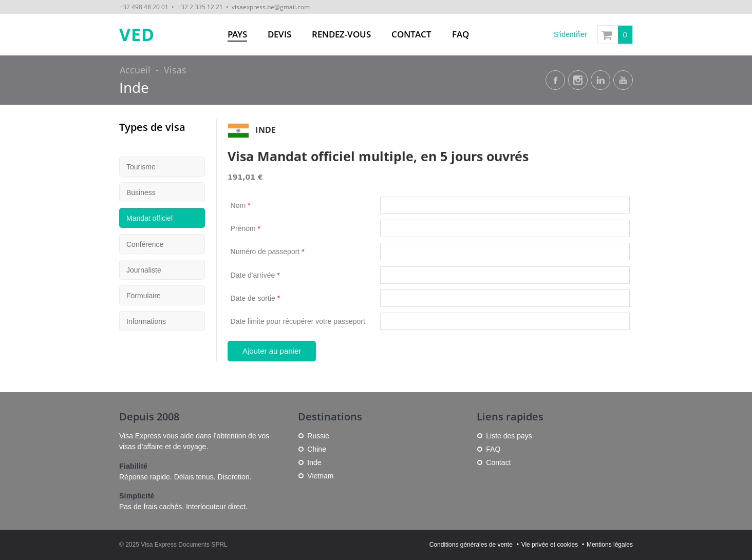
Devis (279, 34)
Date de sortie (256, 298)
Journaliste (144, 270)
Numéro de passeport (268, 252)
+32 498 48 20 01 (144, 7)
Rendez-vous (341, 34)
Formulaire (144, 296)
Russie (318, 436)
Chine (317, 449)
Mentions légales (610, 545)
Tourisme (141, 167)
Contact (411, 34)
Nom (241, 205)
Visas (175, 70)
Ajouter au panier (272, 351)
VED (137, 35)
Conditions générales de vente (471, 545)
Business (141, 192)
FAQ (460, 34)
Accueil (135, 70)
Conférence (145, 244)
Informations (146, 321)
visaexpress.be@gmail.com (271, 7)
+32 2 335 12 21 (200, 7)
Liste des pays (509, 436)
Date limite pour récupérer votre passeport (298, 321)
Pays (237, 34)
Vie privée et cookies (550, 545)
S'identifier (570, 34)
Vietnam (320, 476)
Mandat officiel (149, 218)
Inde (134, 88)
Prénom (246, 228)
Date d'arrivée (255, 275)
